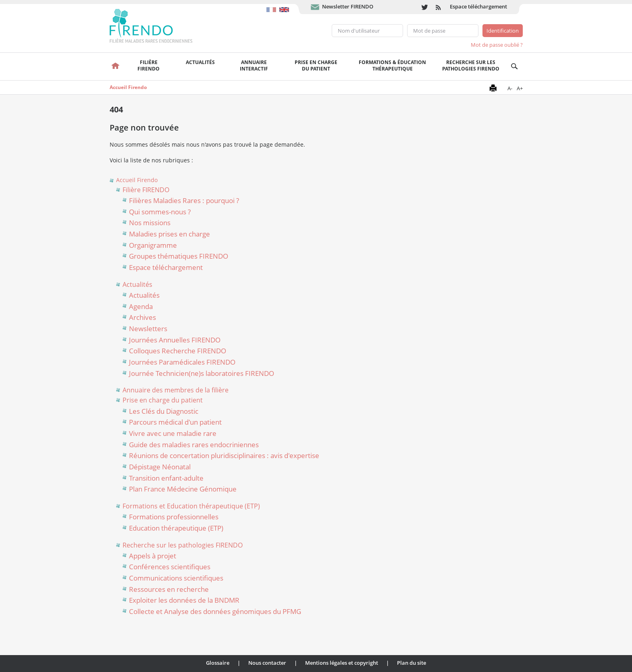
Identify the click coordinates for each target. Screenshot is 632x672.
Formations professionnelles (174, 517)
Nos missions (150, 223)
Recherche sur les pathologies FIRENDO (471, 65)
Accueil (116, 66)
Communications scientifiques (176, 578)
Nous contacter (267, 663)
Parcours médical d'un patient (175, 422)
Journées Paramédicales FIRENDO (182, 362)
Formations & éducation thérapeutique (392, 65)
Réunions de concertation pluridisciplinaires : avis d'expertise (224, 455)
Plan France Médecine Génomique (183, 489)
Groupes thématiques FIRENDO (179, 256)
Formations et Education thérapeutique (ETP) (191, 506)
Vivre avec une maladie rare (173, 433)
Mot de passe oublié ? (497, 45)
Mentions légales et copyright (342, 663)
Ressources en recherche (169, 589)
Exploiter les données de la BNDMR (184, 600)
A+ (520, 88)
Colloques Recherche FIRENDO (178, 351)
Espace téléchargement (478, 6)
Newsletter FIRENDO (348, 6)
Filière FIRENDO (146, 190)
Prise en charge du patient (163, 400)
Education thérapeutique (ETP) (176, 528)
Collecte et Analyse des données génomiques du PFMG (215, 611)
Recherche (515, 66)
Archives (142, 317)
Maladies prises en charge (169, 234)
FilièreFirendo (149, 65)
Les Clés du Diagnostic (164, 411)
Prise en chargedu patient (316, 65)
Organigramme (153, 245)
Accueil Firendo (128, 87)
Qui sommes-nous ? (160, 212)
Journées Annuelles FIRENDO (175, 340)
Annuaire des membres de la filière (176, 390)
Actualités (200, 62)
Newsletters (148, 329)
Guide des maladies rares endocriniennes (194, 445)
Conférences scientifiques (170, 567)
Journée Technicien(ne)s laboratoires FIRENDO (202, 373)
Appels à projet (153, 556)
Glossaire (218, 663)
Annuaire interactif (254, 65)
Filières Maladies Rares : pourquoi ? (184, 200)
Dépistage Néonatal (160, 467)
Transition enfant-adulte (166, 478)
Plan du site (412, 663)
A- (510, 88)
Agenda (141, 306)
